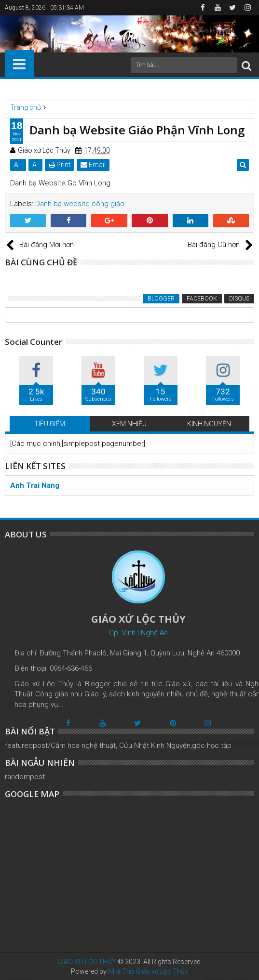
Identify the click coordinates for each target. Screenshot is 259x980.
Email (93, 165)
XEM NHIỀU (129, 424)
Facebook (202, 299)
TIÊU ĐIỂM (50, 424)
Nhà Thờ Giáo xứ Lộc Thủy (148, 971)
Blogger (161, 299)
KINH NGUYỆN (209, 424)
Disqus (239, 299)
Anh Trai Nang (35, 485)
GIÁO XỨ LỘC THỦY (87, 962)
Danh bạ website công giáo (80, 204)
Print (60, 165)
